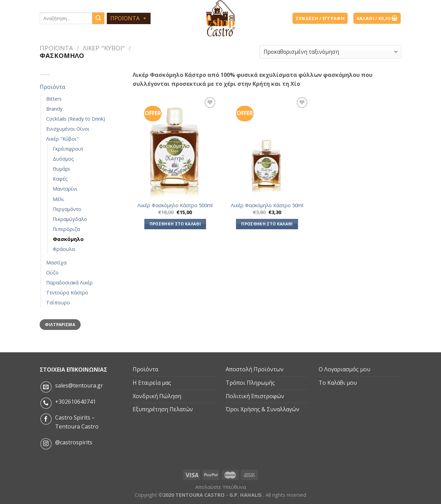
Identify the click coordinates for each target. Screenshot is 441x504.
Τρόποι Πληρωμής (250, 383)
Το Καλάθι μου (338, 383)
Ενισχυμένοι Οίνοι (68, 129)
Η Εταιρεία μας (152, 383)
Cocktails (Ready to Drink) (76, 119)
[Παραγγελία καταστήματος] (330, 52)
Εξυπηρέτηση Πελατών (163, 409)
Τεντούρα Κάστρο (67, 293)
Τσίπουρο (58, 303)
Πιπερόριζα (66, 229)
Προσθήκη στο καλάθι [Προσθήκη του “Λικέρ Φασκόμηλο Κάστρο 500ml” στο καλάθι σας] (175, 224)
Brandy (54, 109)
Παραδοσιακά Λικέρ (69, 283)
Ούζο (52, 273)
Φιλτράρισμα (60, 324)
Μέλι (58, 199)
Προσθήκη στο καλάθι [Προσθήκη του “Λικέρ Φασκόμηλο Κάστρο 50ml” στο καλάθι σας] (267, 224)
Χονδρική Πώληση (157, 396)
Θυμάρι (61, 169)
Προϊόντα (56, 48)
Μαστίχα (56, 263)
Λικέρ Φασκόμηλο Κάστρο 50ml (267, 205)
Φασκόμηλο (68, 239)
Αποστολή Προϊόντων (255, 369)
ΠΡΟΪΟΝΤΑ (129, 18)
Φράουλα (64, 249)
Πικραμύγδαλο (70, 219)
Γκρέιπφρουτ (68, 149)
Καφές (60, 179)
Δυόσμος (63, 159)
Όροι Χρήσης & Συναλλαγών (263, 409)
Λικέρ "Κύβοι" (104, 48)
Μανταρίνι (65, 189)
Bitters (54, 99)
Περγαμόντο (67, 209)
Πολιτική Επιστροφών (255, 396)
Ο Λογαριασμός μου (345, 369)
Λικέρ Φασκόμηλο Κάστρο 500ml (175, 205)
